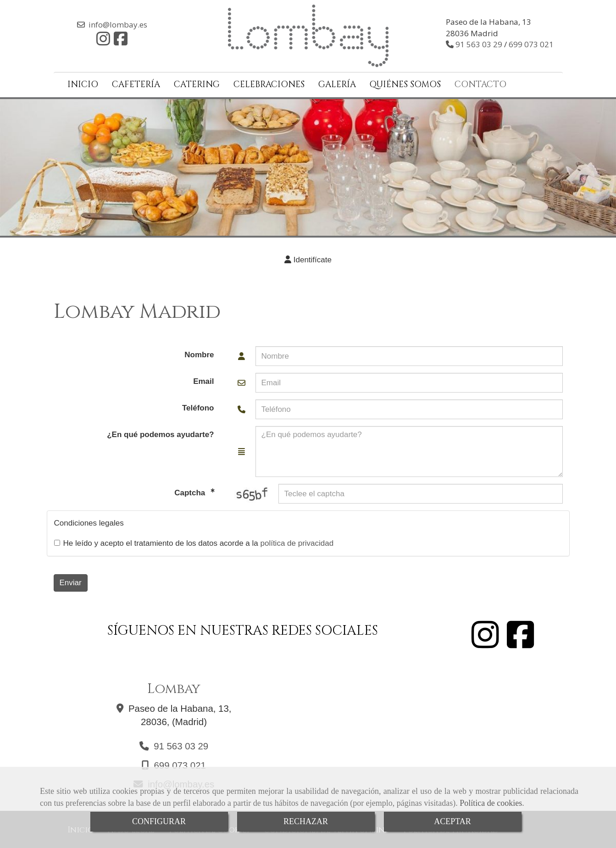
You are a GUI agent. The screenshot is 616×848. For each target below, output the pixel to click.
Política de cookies (491, 803)
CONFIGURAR (159, 821)
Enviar (71, 580)
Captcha (191, 491)
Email (203, 380)
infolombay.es (118, 24)
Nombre (199, 353)
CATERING (197, 83)
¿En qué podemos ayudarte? (160, 433)
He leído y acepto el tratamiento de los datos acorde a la (194, 541)
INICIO (83, 83)
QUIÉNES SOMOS (405, 83)
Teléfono (198, 406)
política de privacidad (297, 541)
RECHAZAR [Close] (306, 821)
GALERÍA (337, 83)
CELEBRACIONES (269, 83)
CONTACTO (480, 83)
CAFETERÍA (136, 83)
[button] (308, 258)
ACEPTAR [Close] (452, 821)
